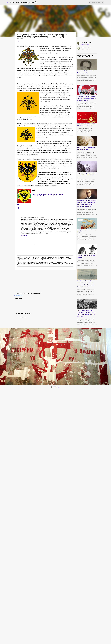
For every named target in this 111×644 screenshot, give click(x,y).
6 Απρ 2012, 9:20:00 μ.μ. (40, 218)
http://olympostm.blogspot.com (48, 195)
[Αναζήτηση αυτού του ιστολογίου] (97, 2)
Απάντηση (24, 235)
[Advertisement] (48, 282)
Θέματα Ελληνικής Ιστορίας (24, 2)
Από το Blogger (56, 387)
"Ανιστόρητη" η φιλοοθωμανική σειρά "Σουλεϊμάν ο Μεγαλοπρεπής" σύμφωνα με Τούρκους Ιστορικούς (86, 98)
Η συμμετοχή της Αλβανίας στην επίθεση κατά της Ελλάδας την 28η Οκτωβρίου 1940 (87, 175)
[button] (18, 41)
